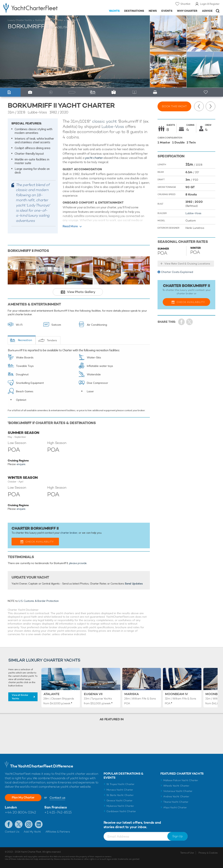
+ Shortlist (206, 92)
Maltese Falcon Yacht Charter (181, 780)
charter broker (69, 533)
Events (167, 11)
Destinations (134, 11)
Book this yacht (174, 106)
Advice (207, 11)
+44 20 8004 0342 (20, 812)
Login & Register (210, 4)
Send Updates (134, 584)
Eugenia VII (93, 694)
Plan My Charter (23, 797)
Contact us (57, 798)
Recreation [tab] (25, 340)
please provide (78, 563)
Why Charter (187, 11)
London (11, 807)
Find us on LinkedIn (39, 824)
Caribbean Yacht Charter (121, 811)
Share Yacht (190, 322)
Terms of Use (187, 853)
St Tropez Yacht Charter (121, 784)
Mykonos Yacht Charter (120, 806)
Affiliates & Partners (58, 832)
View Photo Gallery (81, 292)
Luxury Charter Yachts (20, 20)
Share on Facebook (182, 322)
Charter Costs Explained (177, 272)
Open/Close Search (218, 11)
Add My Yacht (32, 832)
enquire (21, 464)
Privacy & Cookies (208, 853)
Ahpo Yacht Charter (175, 807)
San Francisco (56, 807)
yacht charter (94, 158)
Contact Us (12, 832)
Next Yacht (210, 106)
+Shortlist (217, 21)
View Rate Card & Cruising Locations (187, 264)
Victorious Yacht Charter (178, 791)
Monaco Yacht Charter (120, 790)
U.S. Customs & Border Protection (39, 601)
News (153, 11)
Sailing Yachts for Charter (49, 20)
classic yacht (104, 121)
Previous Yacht (199, 106)
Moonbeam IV (176, 694)
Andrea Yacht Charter (176, 796)
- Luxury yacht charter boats (35, 8)
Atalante (52, 694)
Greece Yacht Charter (120, 800)
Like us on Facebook (9, 824)
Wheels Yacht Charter (176, 786)
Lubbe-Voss (113, 126)
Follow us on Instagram (29, 824)
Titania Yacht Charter (176, 802)
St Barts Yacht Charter (120, 795)
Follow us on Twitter (19, 824)
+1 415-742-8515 (58, 812)
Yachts (114, 11)
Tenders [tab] (52, 340)
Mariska (132, 694)
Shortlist (185, 4)
